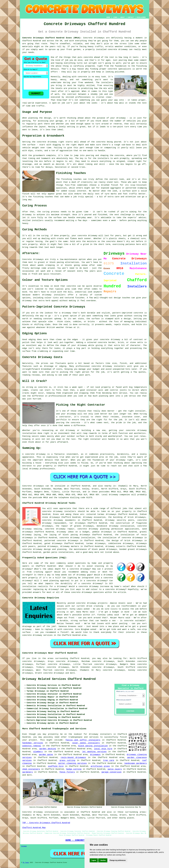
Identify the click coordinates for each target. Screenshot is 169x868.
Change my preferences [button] (118, 860)
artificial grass (100, 766)
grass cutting (67, 760)
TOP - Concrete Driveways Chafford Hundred (46, 823)
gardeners (28, 772)
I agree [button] (94, 860)
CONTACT (131, 17)
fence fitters (67, 772)
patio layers (115, 769)
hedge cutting (74, 769)
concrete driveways (54, 673)
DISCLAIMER (141, 17)
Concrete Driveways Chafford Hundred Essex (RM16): (52, 38)
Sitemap (24, 846)
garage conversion (111, 772)
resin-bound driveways (73, 757)
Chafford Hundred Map (34, 828)
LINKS (115, 17)
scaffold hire (56, 766)
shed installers (31, 769)
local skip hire (103, 749)
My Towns (26, 863)
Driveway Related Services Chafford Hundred (59, 679)
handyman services (33, 743)
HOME (108, 17)
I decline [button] (103, 860)
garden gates (46, 755)
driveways (95, 755)
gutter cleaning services (72, 763)
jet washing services (94, 752)
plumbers (38, 752)
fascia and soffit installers (83, 740)
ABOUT (123, 17)
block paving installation (93, 746)
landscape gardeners (135, 763)
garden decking (48, 749)
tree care (109, 760)
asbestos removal (32, 746)
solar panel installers (86, 743)
